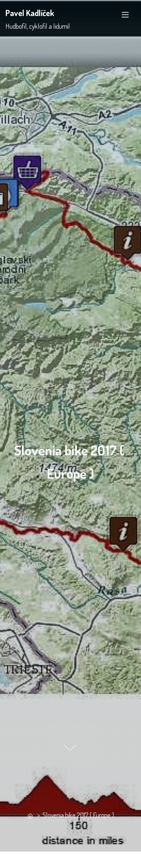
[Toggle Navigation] (125, 15)
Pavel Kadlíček (30, 13)
